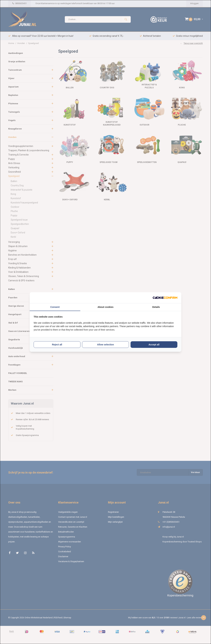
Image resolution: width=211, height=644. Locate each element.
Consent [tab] (55, 307)
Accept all (154, 345)
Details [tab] (156, 307)
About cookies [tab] (105, 307)
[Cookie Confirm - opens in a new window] (165, 298)
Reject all (57, 345)
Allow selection (105, 345)
